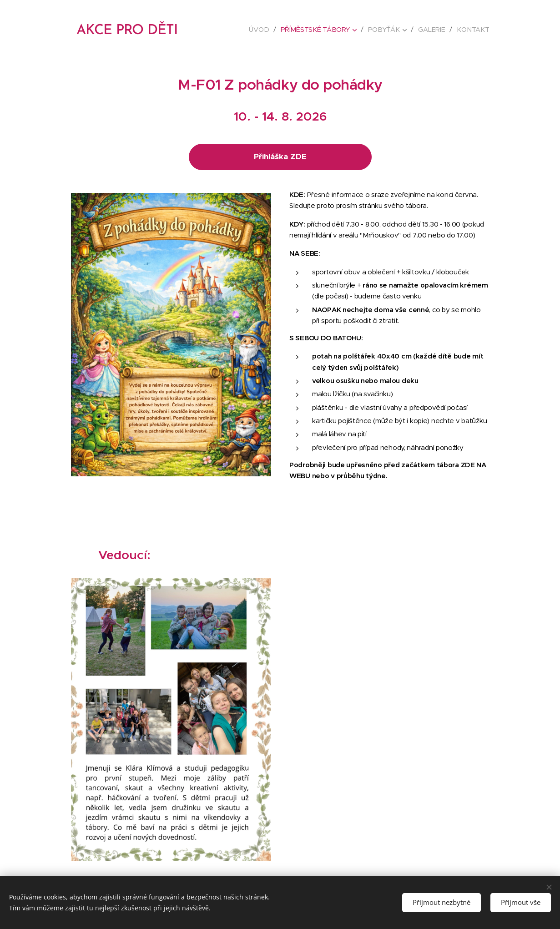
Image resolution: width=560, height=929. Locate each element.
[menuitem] (264, 30)
